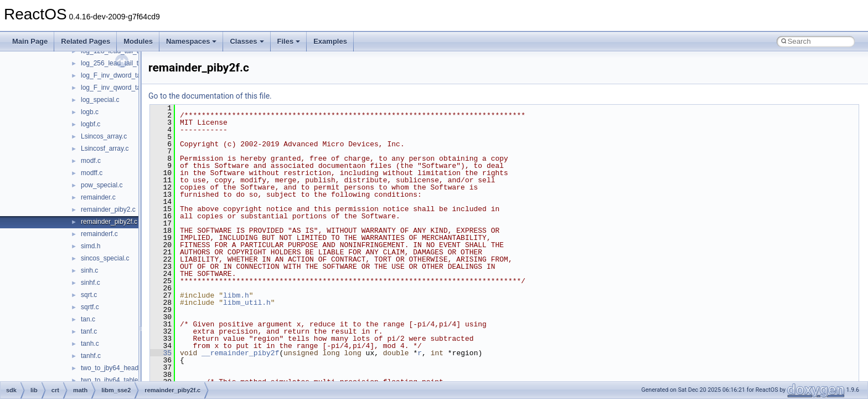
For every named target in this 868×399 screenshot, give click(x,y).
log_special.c (100, 100)
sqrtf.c (90, 307)
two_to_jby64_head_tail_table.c (127, 368)
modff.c (92, 173)
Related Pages (86, 41)
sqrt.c (89, 295)
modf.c (91, 161)
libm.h (236, 295)
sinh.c (89, 270)
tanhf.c (91, 356)
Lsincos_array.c (104, 136)
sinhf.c (91, 283)
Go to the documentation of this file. (210, 96)
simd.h (91, 246)
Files (289, 41)
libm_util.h (247, 303)
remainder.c (98, 197)
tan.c (88, 319)
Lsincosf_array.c (105, 149)
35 (161, 353)
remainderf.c (99, 234)
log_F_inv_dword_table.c (118, 75)
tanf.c (89, 331)
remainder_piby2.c (108, 209)
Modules (138, 41)
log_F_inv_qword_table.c (118, 88)
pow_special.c (102, 185)
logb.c (90, 112)
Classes (247, 41)
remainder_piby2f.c (109, 222)
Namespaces (192, 41)
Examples (330, 41)
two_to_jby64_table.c (112, 380)
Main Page (30, 41)
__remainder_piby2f (240, 353)
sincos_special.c (105, 258)
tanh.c (90, 344)
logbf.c (91, 124)
